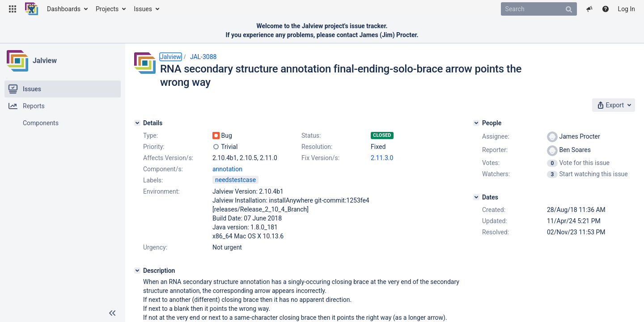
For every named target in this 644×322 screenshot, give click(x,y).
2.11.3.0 (382, 158)
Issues (143, 9)
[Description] (137, 271)
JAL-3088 (203, 57)
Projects (107, 9)
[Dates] (476, 197)
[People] (476, 123)
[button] (13, 9)
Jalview (45, 61)
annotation (227, 169)
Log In (627, 9)
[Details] (137, 123)
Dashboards (64, 9)
